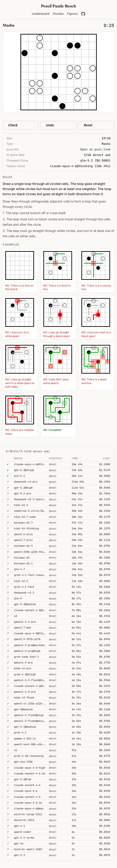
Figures (72, 14)
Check (13, 125)
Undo (50, 125)
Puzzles (58, 14)
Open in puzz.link (95, 149)
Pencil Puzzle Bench (58, 6)
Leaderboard (41, 14)
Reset (88, 125)
